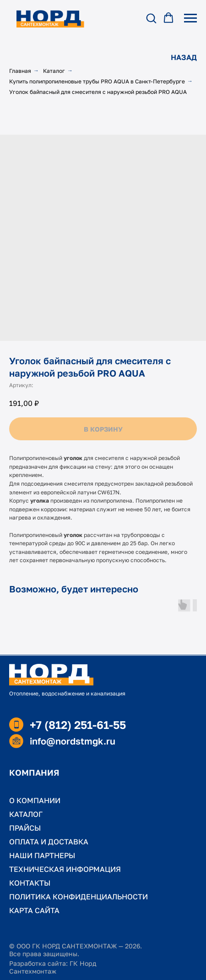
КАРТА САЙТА (34, 910)
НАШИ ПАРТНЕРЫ (42, 855)
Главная (20, 71)
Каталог (54, 71)
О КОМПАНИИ (35, 800)
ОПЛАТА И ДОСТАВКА (49, 842)
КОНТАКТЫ (30, 883)
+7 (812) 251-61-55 (78, 725)
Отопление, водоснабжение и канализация (67, 693)
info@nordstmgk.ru (73, 741)
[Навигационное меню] (190, 18)
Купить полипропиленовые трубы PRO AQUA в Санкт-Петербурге (97, 81)
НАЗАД (184, 57)
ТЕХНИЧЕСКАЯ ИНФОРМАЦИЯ (65, 869)
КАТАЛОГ (26, 814)
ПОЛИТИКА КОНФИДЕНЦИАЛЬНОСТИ (79, 897)
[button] (151, 18)
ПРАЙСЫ (25, 828)
